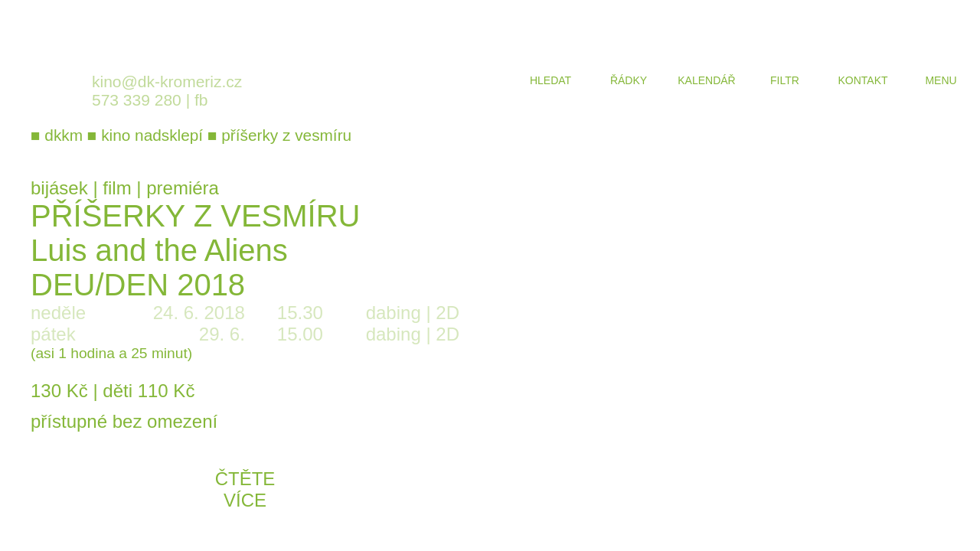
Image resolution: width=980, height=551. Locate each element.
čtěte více (245, 489)
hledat (550, 80)
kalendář (706, 80)
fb (201, 100)
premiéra (183, 188)
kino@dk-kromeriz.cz (167, 82)
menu (941, 80)
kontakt (862, 80)
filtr (785, 80)
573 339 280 (137, 100)
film (117, 188)
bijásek (59, 188)
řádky (629, 80)
